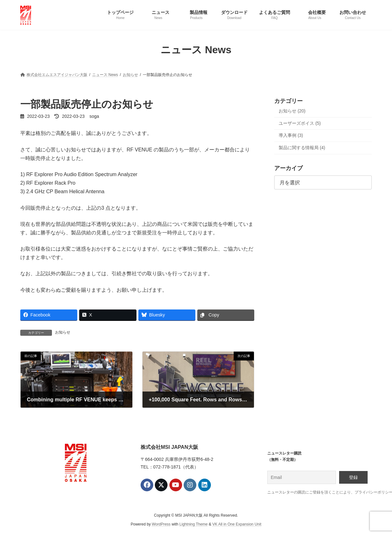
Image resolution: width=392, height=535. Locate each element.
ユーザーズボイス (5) (300, 123)
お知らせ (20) (292, 111)
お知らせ (63, 332)
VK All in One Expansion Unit (237, 524)
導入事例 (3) (291, 135)
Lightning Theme (194, 524)
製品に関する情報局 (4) (302, 147)
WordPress (161, 524)
